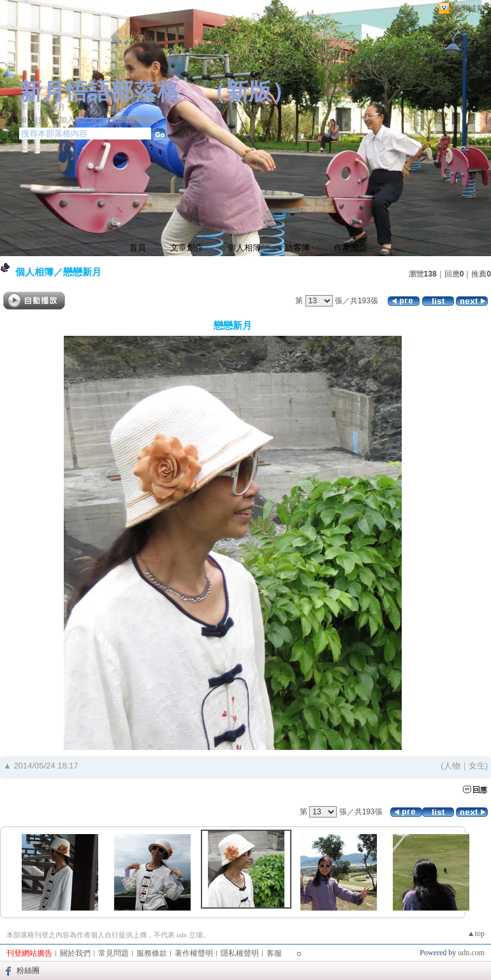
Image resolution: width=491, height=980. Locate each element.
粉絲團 (28, 970)
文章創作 (187, 248)
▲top (476, 933)
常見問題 (114, 953)
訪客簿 (297, 248)
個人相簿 (244, 248)
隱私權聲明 (240, 953)
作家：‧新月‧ (46, 107)
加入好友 (34, 120)
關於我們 (75, 953)
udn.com (471, 953)
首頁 (138, 248)
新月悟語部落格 (99, 92)
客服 (274, 953)
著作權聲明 (194, 953)
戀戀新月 (82, 272)
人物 (452, 766)
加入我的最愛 (82, 120)
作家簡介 (351, 248)
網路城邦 (468, 9)
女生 (477, 766)
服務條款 (152, 953)
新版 (249, 92)
